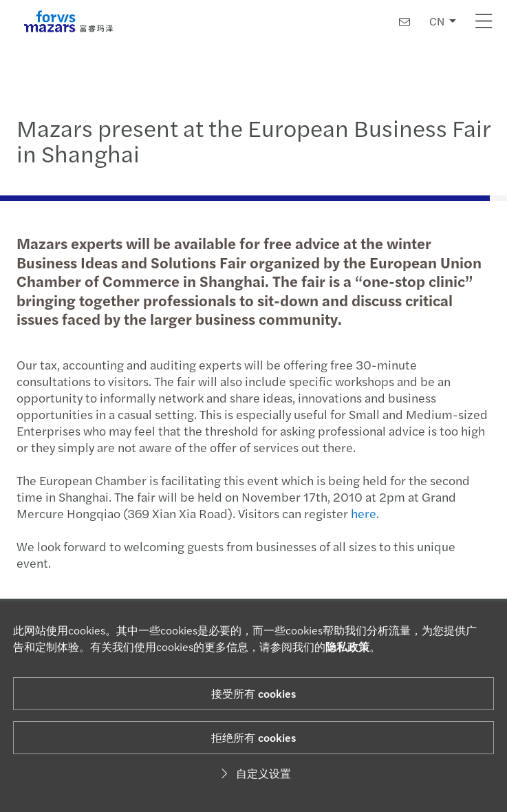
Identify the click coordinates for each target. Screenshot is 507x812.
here (362, 513)
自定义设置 (254, 773)
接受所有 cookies (253, 693)
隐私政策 (347, 647)
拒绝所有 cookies (253, 737)
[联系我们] (404, 22)
